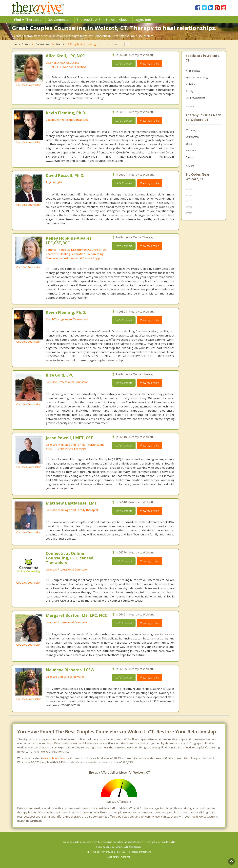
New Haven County (57, 758)
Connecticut (43, 44)
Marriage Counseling (197, 77)
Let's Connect (124, 64)
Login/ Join (144, 20)
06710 (189, 201)
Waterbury (191, 130)
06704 (189, 195)
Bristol (189, 144)
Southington (192, 137)
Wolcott (61, 44)
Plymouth (191, 150)
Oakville (190, 157)
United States (22, 44)
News (110, 20)
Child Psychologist (195, 98)
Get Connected (60, 20)
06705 (189, 189)
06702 (189, 207)
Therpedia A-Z (89, 20)
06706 (189, 213)
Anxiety (189, 91)
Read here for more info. (119, 857)
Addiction (191, 84)
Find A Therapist (29, 20)
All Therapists (193, 71)
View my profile (150, 64)
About (125, 20)
